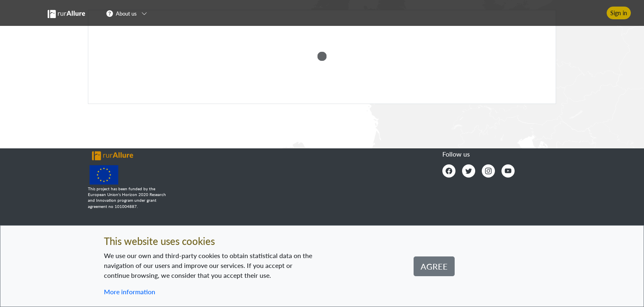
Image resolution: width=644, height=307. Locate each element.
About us (126, 14)
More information (130, 292)
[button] (129, 13)
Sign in (619, 13)
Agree (434, 266)
